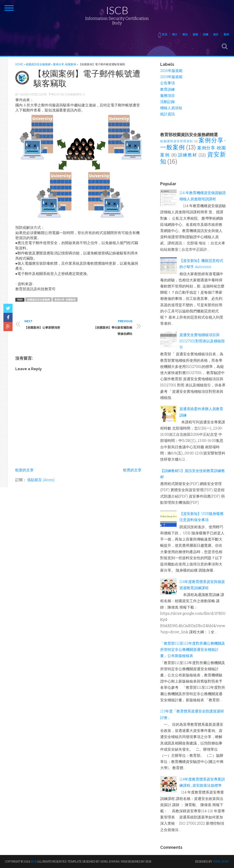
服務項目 (168, 95)
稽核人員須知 (171, 108)
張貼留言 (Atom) (41, 480)
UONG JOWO (221, 861)
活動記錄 (168, 102)
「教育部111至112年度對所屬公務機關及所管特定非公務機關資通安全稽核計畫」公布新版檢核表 (193, 649)
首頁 (165, 34)
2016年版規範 (171, 70)
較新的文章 (24, 470)
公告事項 (168, 83)
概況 (185, 34)
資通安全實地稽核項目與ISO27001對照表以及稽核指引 (202, 341)
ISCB (117, 10)
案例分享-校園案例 (65, 299)
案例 (226, 34)
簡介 (175, 34)
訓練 (206, 34)
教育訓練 (168, 89)
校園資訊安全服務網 (39, 299)
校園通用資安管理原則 (177, 141)
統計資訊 (168, 114)
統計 (216, 34)
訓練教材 (187, 155)
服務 (195, 34)
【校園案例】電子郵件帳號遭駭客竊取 (87, 78)
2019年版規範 (171, 77)
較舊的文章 (132, 470)
